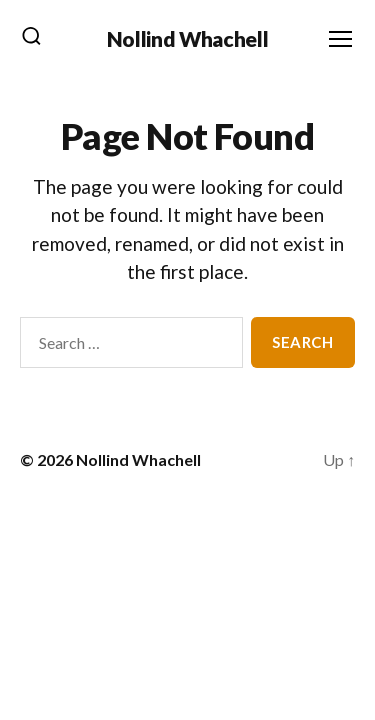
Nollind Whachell (188, 38)
